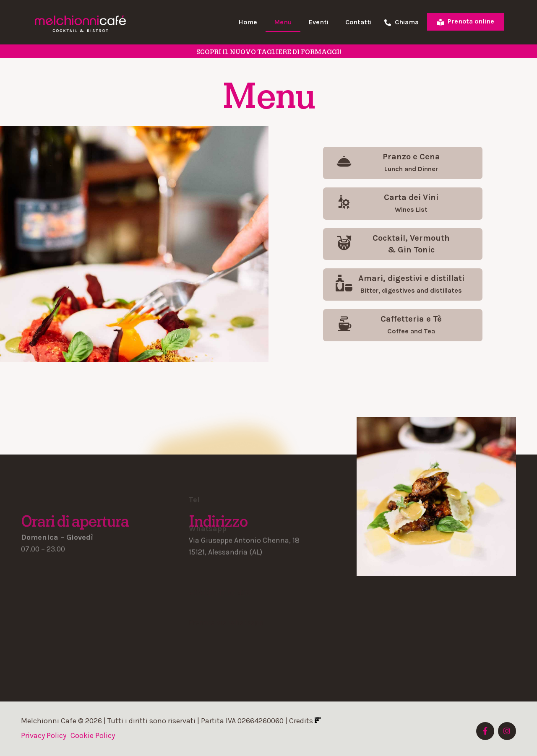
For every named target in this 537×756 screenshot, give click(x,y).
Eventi (319, 22)
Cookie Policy (93, 735)
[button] (403, 163)
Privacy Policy (44, 735)
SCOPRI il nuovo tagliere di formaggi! (269, 52)
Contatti (358, 22)
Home (248, 22)
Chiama (401, 22)
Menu (283, 22)
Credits (305, 721)
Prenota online (466, 21)
